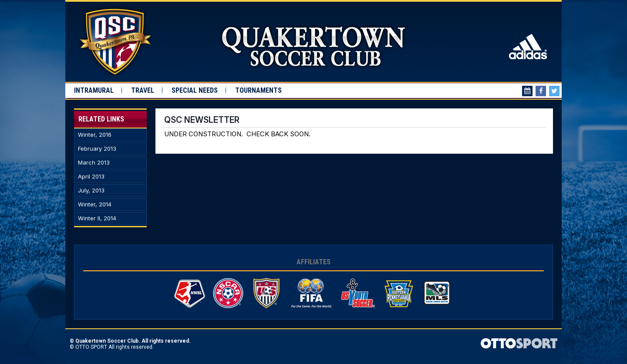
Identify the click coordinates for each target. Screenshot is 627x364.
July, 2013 (91, 190)
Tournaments (258, 90)
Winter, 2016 (95, 135)
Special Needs (195, 90)
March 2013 (94, 163)
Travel (143, 90)
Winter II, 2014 (97, 218)
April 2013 (91, 177)
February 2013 (97, 149)
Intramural (94, 90)
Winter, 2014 (95, 204)
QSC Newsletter (202, 120)
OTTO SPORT (91, 347)
